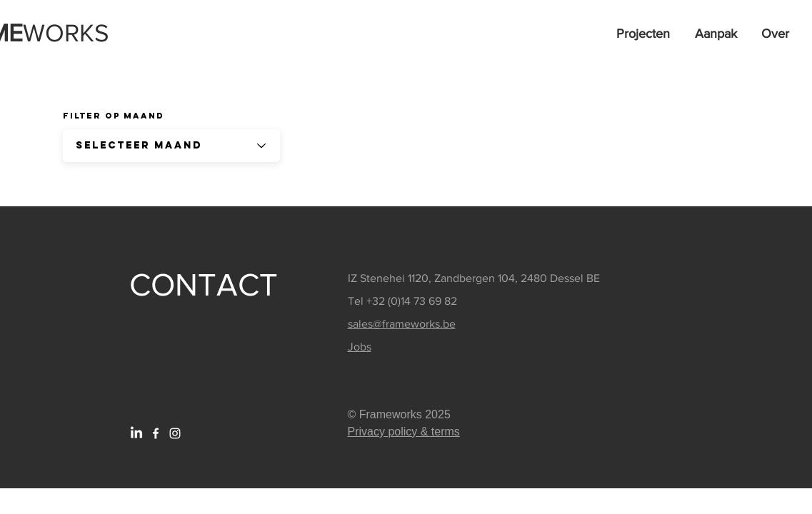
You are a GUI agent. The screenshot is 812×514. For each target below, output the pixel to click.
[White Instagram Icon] (175, 433)
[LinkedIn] (136, 433)
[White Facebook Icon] (156, 433)
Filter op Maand (114, 116)
